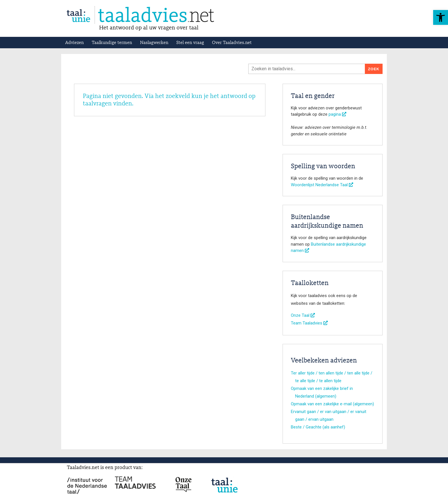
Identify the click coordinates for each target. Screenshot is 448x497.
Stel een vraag (190, 43)
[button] (441, 17)
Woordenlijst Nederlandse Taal (322, 185)
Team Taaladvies (309, 323)
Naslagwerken (154, 43)
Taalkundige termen (112, 43)
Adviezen (74, 43)
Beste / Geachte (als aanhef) (318, 427)
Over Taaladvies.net (232, 43)
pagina (337, 114)
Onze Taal (303, 315)
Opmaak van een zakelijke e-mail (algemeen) (332, 404)
